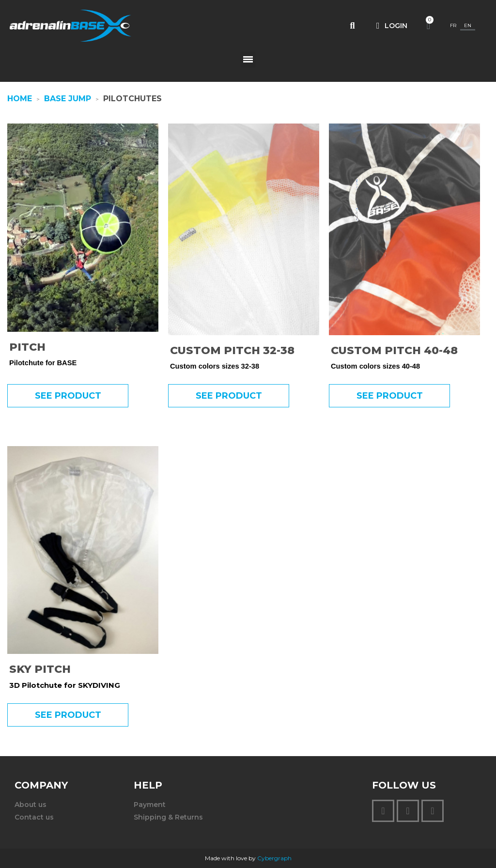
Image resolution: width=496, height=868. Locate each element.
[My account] (392, 26)
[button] (352, 26)
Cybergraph (274, 858)
